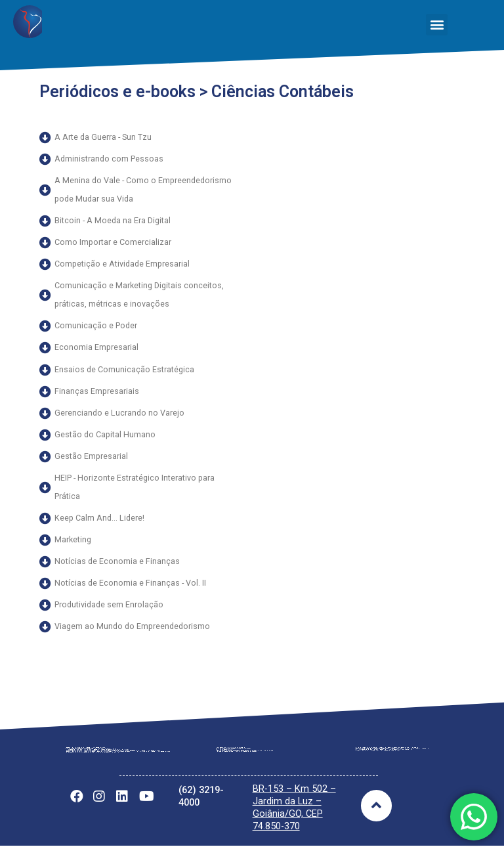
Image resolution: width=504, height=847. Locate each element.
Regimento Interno (98, 753)
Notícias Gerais (381, 751)
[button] (437, 25)
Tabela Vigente (242, 752)
